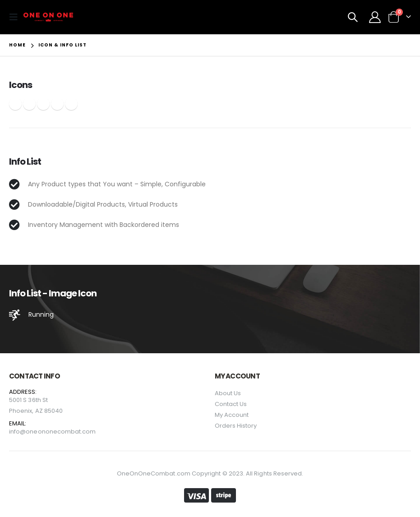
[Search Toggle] (353, 17)
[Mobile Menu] (16, 17)
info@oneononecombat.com (53, 432)
